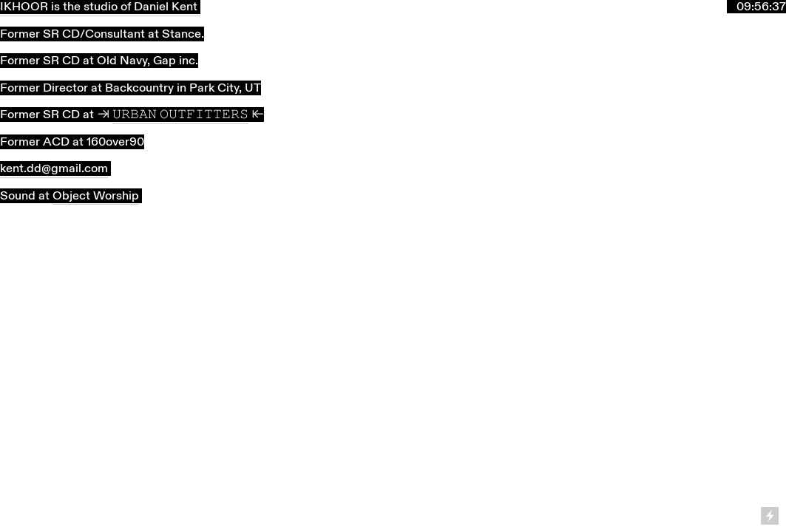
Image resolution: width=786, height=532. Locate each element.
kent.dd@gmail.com (54, 168)
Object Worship (96, 196)
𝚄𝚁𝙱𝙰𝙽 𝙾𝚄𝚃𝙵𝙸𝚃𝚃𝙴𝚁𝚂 (180, 115)
